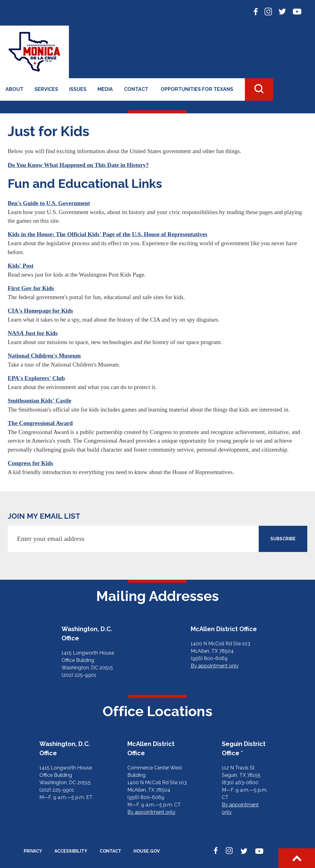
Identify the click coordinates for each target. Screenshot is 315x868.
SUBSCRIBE (283, 539)
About (14, 89)
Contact (136, 89)
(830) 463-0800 (240, 783)
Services (46, 89)
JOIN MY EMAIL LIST (44, 516)
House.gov (147, 851)
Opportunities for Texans (197, 89)
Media (105, 89)
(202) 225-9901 (79, 675)
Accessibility (71, 851)
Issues (78, 89)
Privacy (33, 851)
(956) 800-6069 (209, 658)
